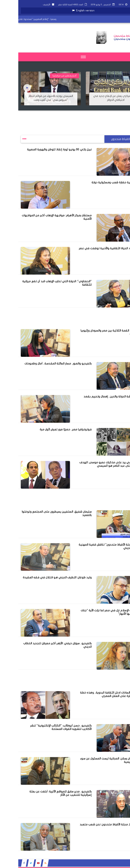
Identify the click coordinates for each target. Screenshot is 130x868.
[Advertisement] (68, 118)
